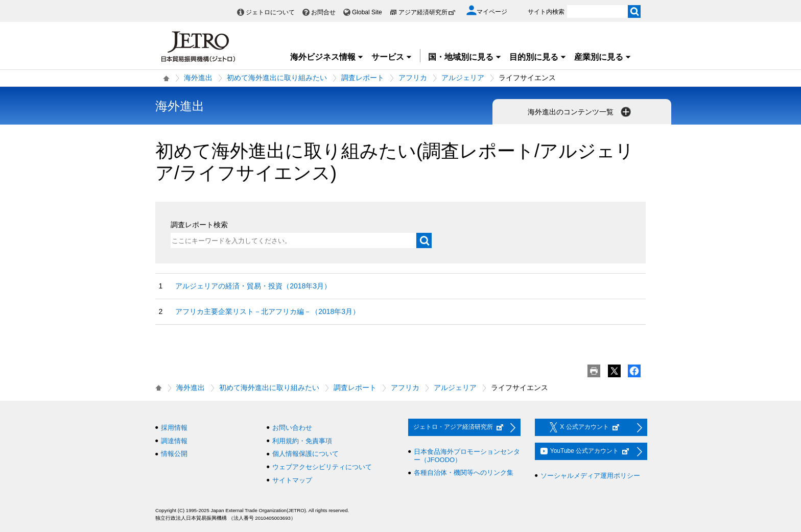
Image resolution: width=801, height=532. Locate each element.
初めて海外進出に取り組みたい (277, 78)
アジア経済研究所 (427, 12)
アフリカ (413, 78)
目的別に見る (538, 57)
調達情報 (174, 441)
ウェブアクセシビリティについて (322, 467)
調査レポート (363, 78)
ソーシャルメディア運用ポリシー (590, 476)
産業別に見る (603, 57)
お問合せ (323, 12)
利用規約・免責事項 (302, 441)
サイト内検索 (546, 12)
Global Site (367, 12)
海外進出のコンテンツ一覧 (580, 112)
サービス (392, 57)
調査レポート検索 (199, 225)
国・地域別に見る (465, 57)
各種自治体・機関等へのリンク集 (464, 473)
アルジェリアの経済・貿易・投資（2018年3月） (253, 286)
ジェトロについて (270, 12)
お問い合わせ (292, 428)
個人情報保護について (305, 454)
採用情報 (174, 428)
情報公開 (174, 454)
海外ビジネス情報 (327, 57)
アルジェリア (463, 78)
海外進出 (198, 78)
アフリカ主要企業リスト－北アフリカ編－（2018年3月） (267, 311)
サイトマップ (292, 480)
